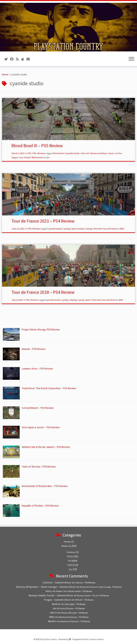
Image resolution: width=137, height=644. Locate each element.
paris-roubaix (78, 229)
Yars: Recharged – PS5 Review (73, 604)
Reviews (41, 153)
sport (88, 300)
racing (89, 229)
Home (5, 74)
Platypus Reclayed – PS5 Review (74, 613)
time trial (98, 229)
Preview (67, 542)
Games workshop (98, 153)
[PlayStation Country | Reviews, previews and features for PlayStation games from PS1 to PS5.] (68, 27)
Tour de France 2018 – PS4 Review (43, 292)
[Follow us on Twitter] (7, 59)
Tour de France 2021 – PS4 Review (43, 221)
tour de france (110, 229)
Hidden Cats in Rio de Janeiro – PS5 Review (74, 591)
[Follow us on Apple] (24, 59)
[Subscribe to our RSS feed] (19, 59)
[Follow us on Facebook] (13, 59)
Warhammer (37, 157)
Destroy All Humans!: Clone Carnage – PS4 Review (101, 587)
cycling (67, 229)
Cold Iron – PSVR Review (85, 583)
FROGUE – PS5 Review (84, 600)
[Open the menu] (131, 59)
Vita (70, 569)
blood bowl (59, 153)
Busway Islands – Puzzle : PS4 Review (93, 596)
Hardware (71, 552)
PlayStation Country (48, 639)
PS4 (29, 153)
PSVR (70, 565)
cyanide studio (73, 153)
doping (73, 300)
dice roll (85, 153)
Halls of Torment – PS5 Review (72, 608)
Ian (48, 157)
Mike (122, 229)
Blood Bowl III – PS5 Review (37, 146)
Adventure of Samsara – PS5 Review (74, 617)
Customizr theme (96, 639)
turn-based (25, 157)
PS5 (34, 153)
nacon (111, 153)
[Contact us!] (29, 59)
